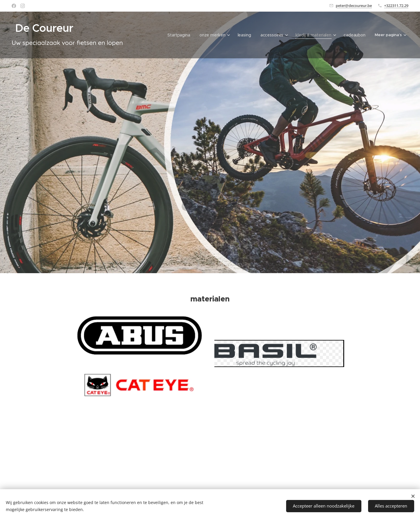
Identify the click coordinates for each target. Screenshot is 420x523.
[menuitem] (158, 35)
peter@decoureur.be (354, 6)
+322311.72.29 (396, 6)
